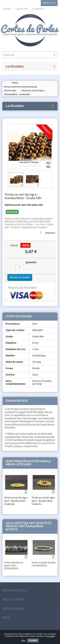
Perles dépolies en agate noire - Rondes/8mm (14, 565)
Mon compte (14, 599)
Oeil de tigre (10, 90)
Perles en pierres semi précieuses (20, 87)
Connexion (38, 9)
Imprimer (50, 233)
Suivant (42, 180)
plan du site (22, 9)
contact (7, 9)
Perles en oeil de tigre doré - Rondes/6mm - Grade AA (16, 501)
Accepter (33, 641)
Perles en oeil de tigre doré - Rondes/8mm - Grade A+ (43, 501)
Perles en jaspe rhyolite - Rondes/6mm (44, 564)
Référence (11, 205)
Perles (15, 83)
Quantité (31, 262)
